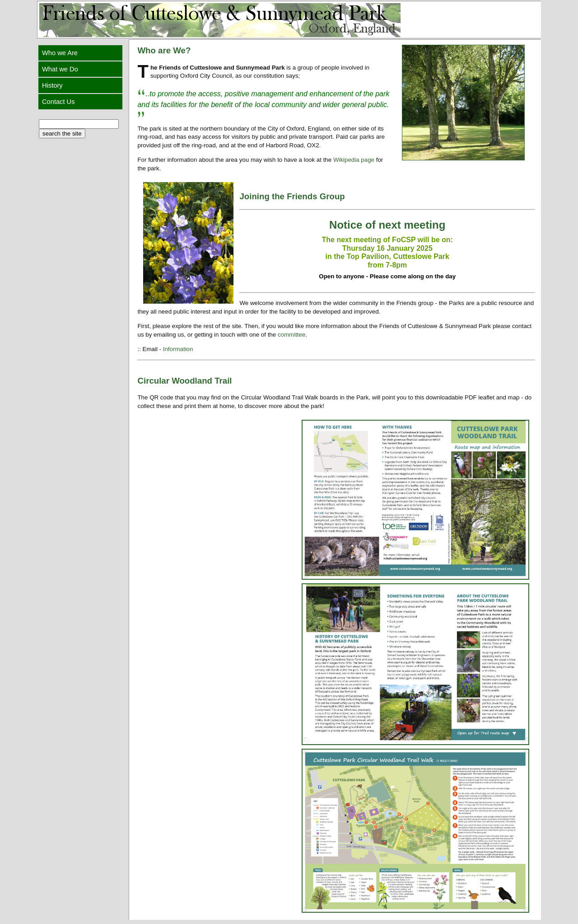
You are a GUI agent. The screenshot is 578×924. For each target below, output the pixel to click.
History (53, 85)
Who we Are (61, 53)
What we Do (61, 69)
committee (291, 335)
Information (178, 349)
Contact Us (59, 102)
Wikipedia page (354, 160)
